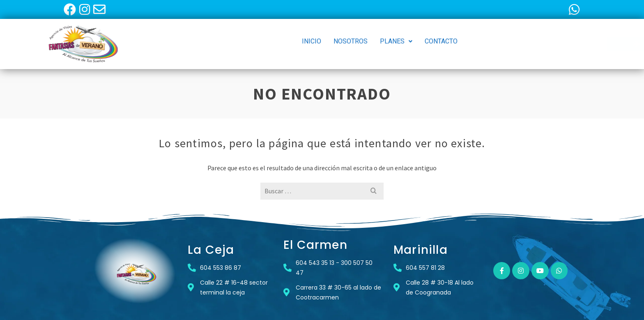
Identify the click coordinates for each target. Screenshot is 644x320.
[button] (396, 38)
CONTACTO (441, 38)
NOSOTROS (351, 38)
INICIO (312, 38)
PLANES (396, 38)
